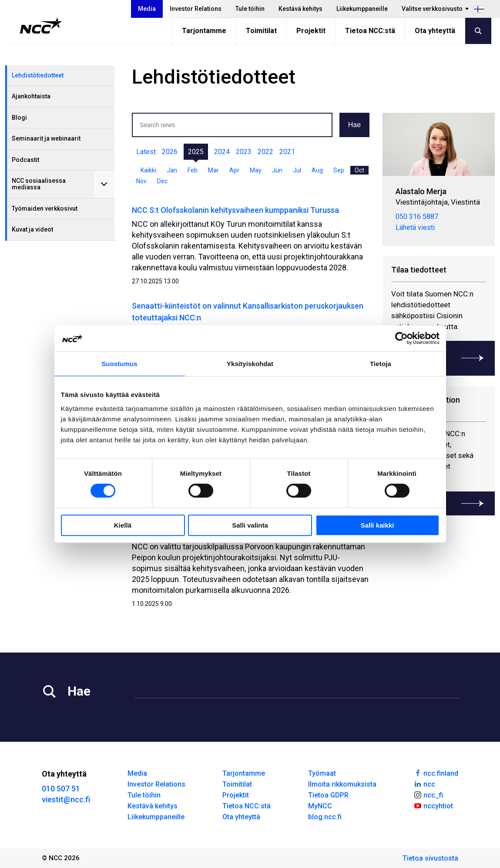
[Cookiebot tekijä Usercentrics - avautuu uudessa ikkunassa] (401, 338)
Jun (277, 170)
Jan (172, 170)
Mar (213, 170)
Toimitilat (261, 31)
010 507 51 (61, 789)
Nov (141, 181)
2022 (265, 152)
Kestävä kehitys (300, 9)
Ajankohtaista (31, 96)
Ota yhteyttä (435, 31)
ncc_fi (428, 794)
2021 (287, 152)
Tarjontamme (204, 31)
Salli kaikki (378, 525)
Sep (339, 170)
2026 (170, 152)
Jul (297, 170)
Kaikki (148, 170)
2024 (222, 152)
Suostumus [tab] (119, 364)
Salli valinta (250, 525)
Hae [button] (354, 125)
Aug (317, 170)
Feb (193, 170)
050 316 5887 (417, 216)
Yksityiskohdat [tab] (250, 364)
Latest (146, 152)
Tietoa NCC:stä (370, 31)
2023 (244, 152)
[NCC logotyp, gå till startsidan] (41, 26)
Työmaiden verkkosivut (45, 209)
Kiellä (123, 525)
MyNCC (320, 806)
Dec (162, 181)
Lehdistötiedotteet (38, 75)
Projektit (311, 31)
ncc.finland (436, 773)
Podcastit (25, 160)
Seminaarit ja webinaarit (46, 138)
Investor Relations (196, 9)
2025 (196, 152)
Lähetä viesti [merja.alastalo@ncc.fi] (415, 227)
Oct (359, 170)
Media (147, 9)
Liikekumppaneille (362, 9)
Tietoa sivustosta (430, 858)
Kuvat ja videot (32, 229)
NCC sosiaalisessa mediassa (39, 184)
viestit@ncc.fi (66, 799)
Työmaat (322, 773)
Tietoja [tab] (381, 364)
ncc (424, 784)
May (256, 170)
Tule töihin (250, 9)
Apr (234, 170)
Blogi (19, 118)
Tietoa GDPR (328, 795)
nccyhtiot (433, 805)
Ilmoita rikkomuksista (342, 784)
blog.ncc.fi (325, 817)
